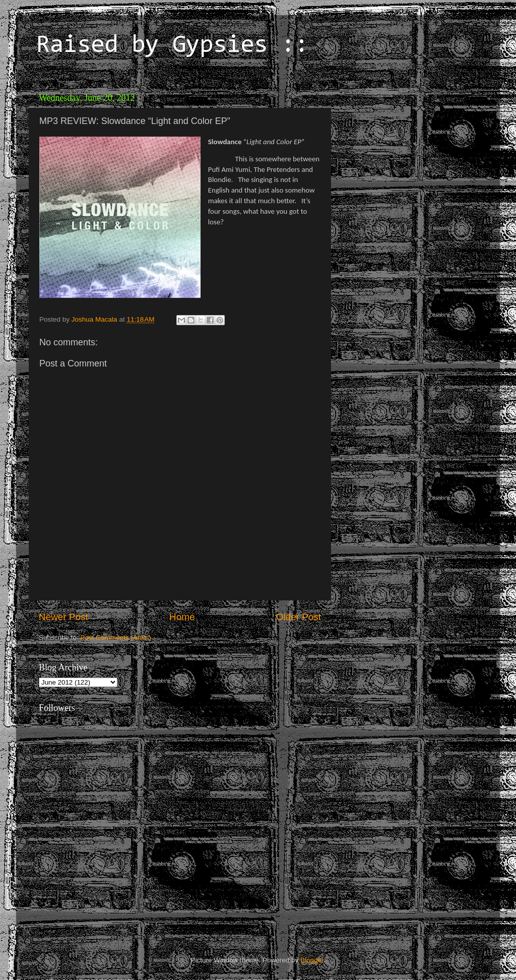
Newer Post (63, 617)
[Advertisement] (407, 151)
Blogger (312, 960)
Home (182, 617)
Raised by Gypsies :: (172, 46)
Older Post (299, 617)
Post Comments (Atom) (116, 637)
